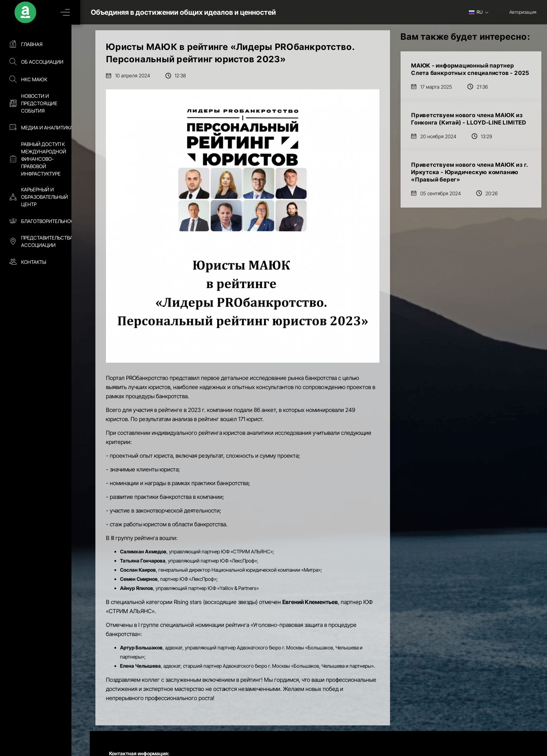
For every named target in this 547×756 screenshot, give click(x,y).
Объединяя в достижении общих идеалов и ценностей (193, 12)
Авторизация (523, 12)
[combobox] (481, 12)
